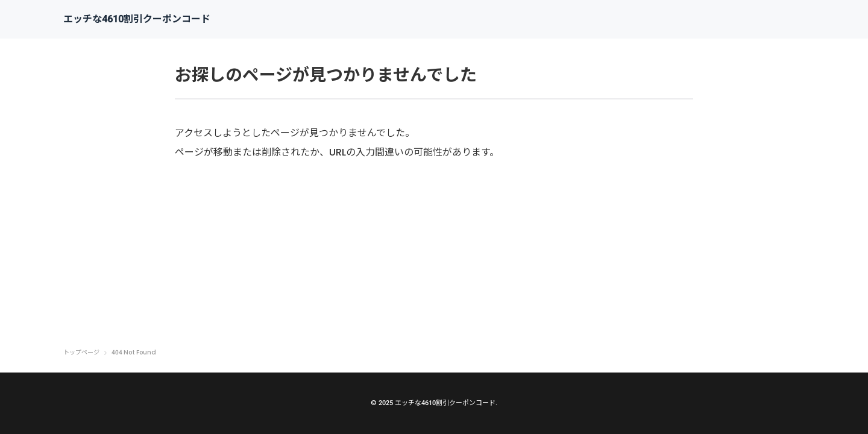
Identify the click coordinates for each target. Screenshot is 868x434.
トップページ (81, 353)
